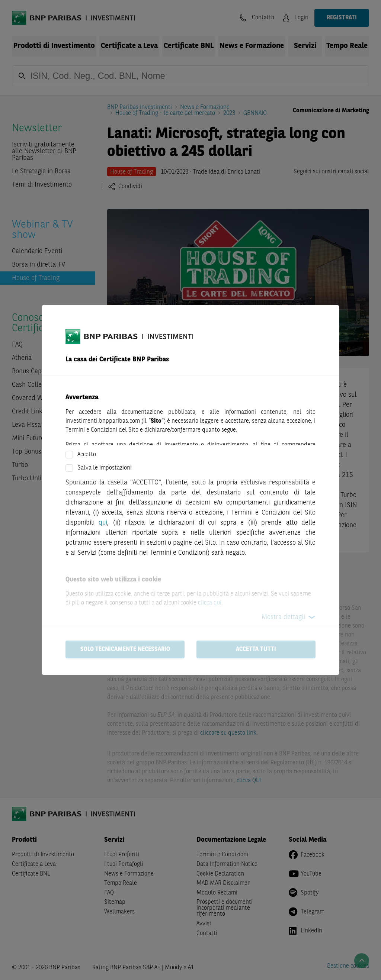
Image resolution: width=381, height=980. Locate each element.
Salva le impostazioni (105, 468)
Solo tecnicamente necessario (125, 649)
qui (103, 523)
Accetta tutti (256, 649)
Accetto (87, 455)
